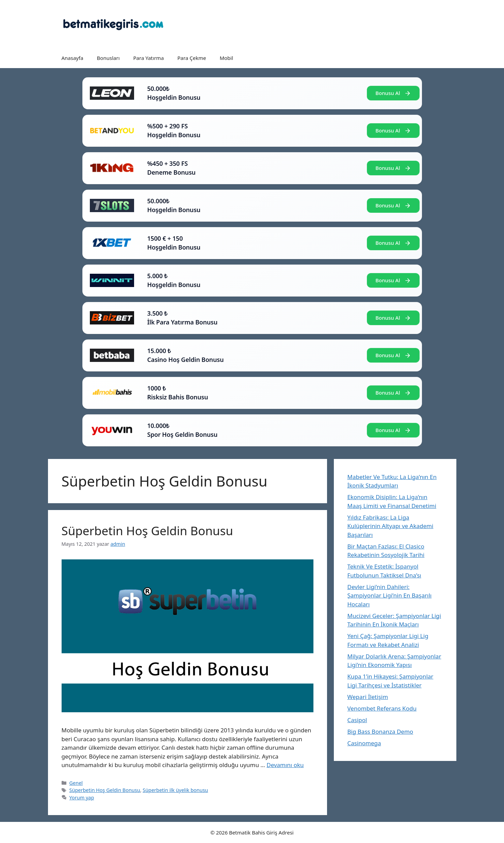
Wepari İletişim (368, 697)
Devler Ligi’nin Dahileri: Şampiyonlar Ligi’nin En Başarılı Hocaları (390, 595)
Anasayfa (72, 58)
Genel (76, 783)
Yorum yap (82, 798)
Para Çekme (192, 58)
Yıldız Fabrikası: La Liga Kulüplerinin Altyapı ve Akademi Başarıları (391, 526)
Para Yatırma (149, 58)
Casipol (357, 720)
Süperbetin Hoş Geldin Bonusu (147, 531)
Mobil (226, 58)
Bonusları (108, 58)
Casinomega (364, 743)
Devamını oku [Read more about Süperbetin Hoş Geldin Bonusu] (285, 765)
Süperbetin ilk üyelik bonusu (175, 790)
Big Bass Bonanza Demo (380, 731)
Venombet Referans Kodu (382, 708)
